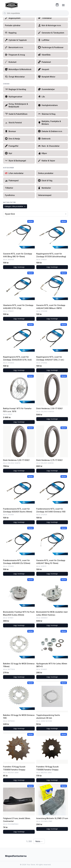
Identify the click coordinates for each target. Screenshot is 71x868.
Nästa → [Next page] (39, 841)
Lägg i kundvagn (19, 267)
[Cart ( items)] (57, 5)
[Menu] (63, 5)
